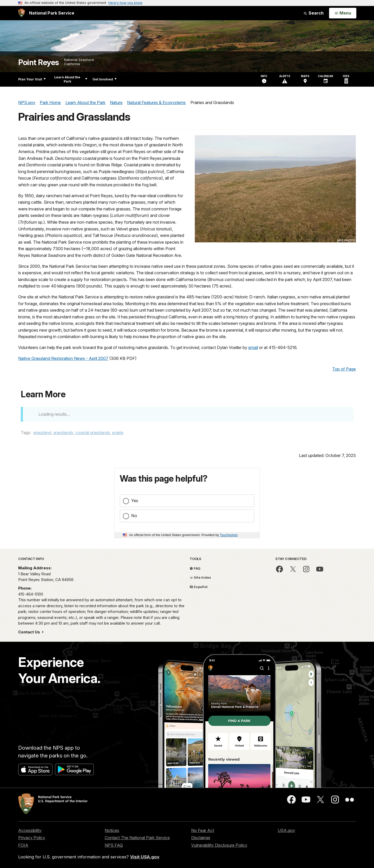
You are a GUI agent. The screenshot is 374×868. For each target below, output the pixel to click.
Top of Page (344, 369)
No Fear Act (203, 830)
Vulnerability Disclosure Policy (219, 845)
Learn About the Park (71, 79)
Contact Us (30, 632)
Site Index (200, 577)
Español (199, 587)
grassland (42, 433)
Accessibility (30, 830)
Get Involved (105, 79)
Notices (112, 830)
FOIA (23, 845)
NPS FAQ (114, 845)
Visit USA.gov (145, 857)
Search (313, 13)
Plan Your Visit (32, 79)
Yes (135, 501)
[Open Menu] (343, 13)
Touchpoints (229, 535)
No (134, 516)
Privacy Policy (32, 838)
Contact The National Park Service (137, 838)
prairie (118, 433)
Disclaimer (201, 838)
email (253, 347)
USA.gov (286, 830)
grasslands (63, 433)
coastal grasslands (93, 433)
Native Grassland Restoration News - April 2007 (63, 358)
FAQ (195, 568)
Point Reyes (39, 62)
